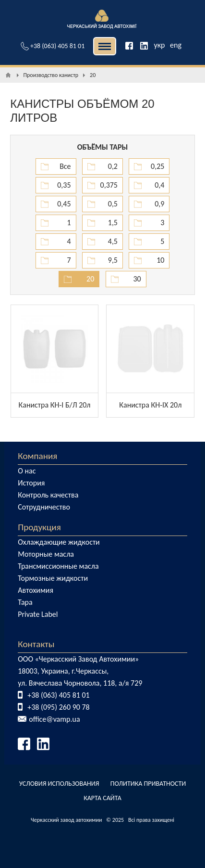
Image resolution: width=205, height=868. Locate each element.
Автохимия (36, 590)
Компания (37, 456)
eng (176, 45)
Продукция (39, 527)
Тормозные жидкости (53, 578)
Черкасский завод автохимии (66, 820)
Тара (25, 602)
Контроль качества (48, 495)
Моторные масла (46, 554)
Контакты (36, 644)
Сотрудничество (44, 507)
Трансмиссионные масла (58, 566)
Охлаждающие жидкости (59, 542)
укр (159, 45)
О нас (27, 471)
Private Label (38, 614)
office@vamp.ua (54, 719)
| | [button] (105, 46)
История (31, 483)
